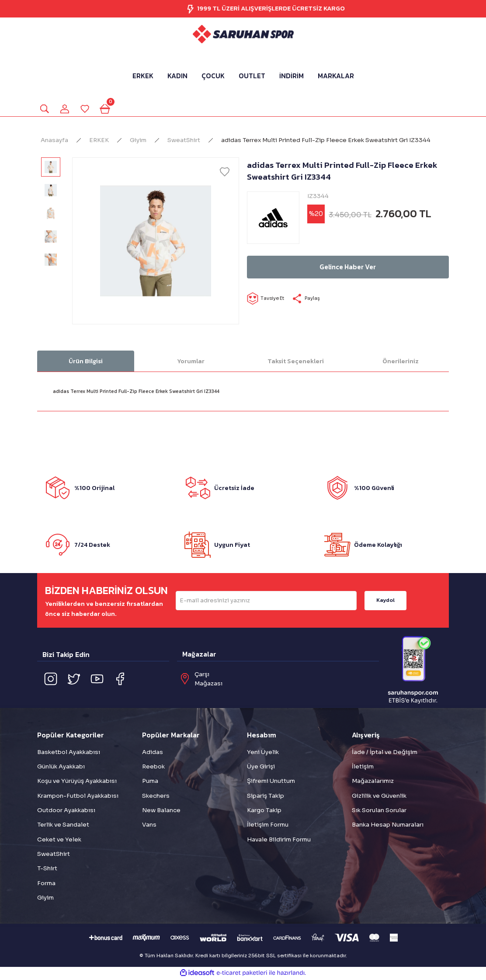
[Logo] (243, 34)
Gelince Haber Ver (348, 268)
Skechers (156, 797)
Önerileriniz (401, 362)
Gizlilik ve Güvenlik (379, 797)
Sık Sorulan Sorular (379, 811)
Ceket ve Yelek (59, 840)
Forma (46, 884)
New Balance (161, 811)
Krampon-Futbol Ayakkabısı (78, 797)
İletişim (363, 767)
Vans (149, 825)
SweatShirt (54, 855)
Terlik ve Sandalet (63, 825)
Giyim (45, 898)
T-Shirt (47, 869)
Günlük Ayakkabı (61, 767)
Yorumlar (191, 362)
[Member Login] (66, 109)
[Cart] (108, 109)
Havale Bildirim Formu (279, 840)
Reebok (153, 767)
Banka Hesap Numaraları (388, 825)
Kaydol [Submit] (385, 601)
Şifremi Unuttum (271, 782)
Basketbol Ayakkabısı (69, 753)
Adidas (153, 753)
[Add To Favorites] (225, 173)
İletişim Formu (268, 825)
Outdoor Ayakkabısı (66, 811)
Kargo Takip (264, 811)
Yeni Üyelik (263, 753)
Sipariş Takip (266, 797)
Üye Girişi (261, 767)
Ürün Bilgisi (86, 362)
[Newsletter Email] (266, 601)
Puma (150, 782)
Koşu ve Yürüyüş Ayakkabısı (77, 782)
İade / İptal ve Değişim (385, 753)
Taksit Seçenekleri (296, 362)
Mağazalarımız (373, 782)
